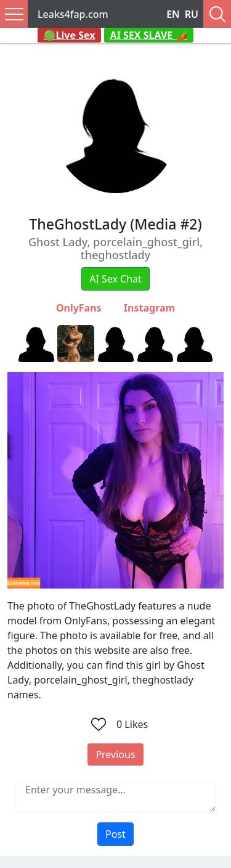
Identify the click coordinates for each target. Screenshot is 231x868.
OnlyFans (79, 308)
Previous (115, 754)
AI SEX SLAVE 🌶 (149, 35)
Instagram (149, 308)
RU (192, 14)
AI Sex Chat (115, 279)
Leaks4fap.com (73, 14)
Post (115, 834)
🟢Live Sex (70, 35)
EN (173, 14)
